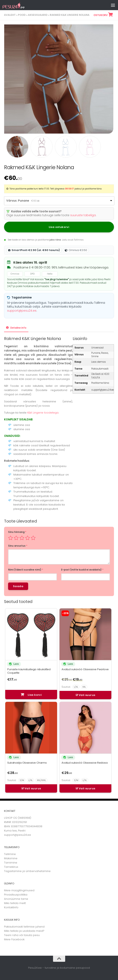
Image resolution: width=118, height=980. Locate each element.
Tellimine (10, 854)
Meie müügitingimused (19, 890)
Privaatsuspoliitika (16, 895)
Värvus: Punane (18, 201)
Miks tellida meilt (15, 903)
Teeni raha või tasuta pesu (22, 935)
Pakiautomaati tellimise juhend (24, 927)
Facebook (18, 939)
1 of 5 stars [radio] (11, 538)
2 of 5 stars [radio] (16, 538)
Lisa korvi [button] (35, 695)
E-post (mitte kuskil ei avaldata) (82, 570)
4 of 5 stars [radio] (28, 538)
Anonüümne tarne (16, 899)
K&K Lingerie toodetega (43, 413)
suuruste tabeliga (83, 215)
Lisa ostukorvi (59, 227)
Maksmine (11, 858)
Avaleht (10, 15)
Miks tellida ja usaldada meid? (24, 931)
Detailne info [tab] (18, 328)
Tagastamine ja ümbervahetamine (27, 871)
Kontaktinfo (11, 907)
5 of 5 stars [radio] (33, 538)
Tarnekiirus (11, 867)
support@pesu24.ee (22, 311)
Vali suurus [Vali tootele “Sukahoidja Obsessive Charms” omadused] (33, 788)
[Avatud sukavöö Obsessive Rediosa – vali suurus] (85, 780)
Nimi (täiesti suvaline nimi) (26, 570)
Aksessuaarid (38, 15)
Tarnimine (11, 863)
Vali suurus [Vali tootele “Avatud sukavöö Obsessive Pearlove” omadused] (87, 695)
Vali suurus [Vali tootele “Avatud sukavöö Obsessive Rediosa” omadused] (87, 788)
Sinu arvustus (18, 546)
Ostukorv (103, 15)
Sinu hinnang (17, 532)
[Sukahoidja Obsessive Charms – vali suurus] (31, 780)
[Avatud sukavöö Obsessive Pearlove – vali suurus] (85, 687)
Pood (22, 15)
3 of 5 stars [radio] (22, 538)
